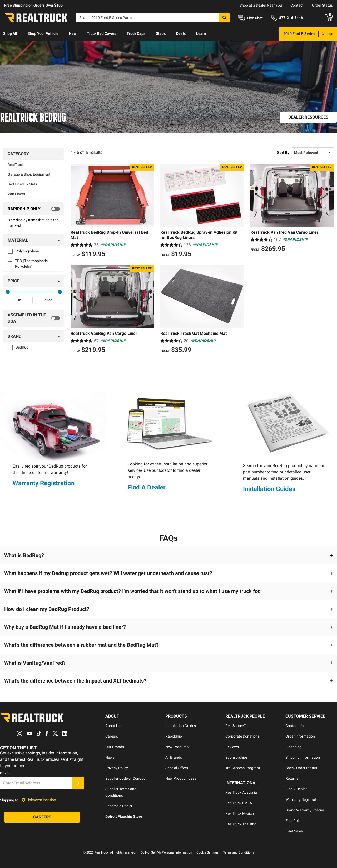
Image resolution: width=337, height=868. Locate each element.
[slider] (8, 292)
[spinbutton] (19, 300)
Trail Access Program (243, 768)
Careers (112, 736)
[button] (168, 555)
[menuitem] (10, 34)
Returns (292, 778)
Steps (161, 33)
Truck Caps (136, 33)
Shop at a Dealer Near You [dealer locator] (261, 5)
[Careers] (42, 817)
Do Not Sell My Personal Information (166, 852)
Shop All (10, 33)
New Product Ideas (181, 778)
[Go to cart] (329, 18)
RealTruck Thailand (241, 824)
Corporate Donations (242, 736)
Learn (201, 33)
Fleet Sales (294, 831)
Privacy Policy (117, 768)
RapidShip (174, 736)
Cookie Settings (207, 852)
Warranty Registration (44, 483)
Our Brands (115, 747)
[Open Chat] (250, 18)
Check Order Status (301, 768)
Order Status (322, 5)
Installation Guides (269, 489)
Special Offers (177, 768)
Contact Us (294, 726)
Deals (181, 33)
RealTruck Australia (241, 792)
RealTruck (16, 165)
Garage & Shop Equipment (29, 174)
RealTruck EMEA (239, 803)
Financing (293, 747)
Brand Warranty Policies (305, 810)
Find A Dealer (147, 487)
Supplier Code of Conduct (126, 778)
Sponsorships (237, 757)
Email (5, 773)
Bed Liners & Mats (22, 184)
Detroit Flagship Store (124, 816)
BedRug (22, 347)
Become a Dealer (119, 806)
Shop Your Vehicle (43, 33)
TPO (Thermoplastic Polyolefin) (31, 264)
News (110, 757)
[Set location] (39, 800)
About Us (113, 726)
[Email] (36, 783)
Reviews (232, 747)
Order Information (300, 736)
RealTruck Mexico (240, 813)
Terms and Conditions (238, 852)
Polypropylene (27, 251)
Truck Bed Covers (101, 33)
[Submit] (78, 783)
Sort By (283, 153)
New (73, 33)
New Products (177, 747)
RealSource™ (236, 726)
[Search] (153, 18)
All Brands (174, 757)
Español (292, 821)
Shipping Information (303, 757)
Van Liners (16, 194)
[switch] (34, 209)
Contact (297, 5)
